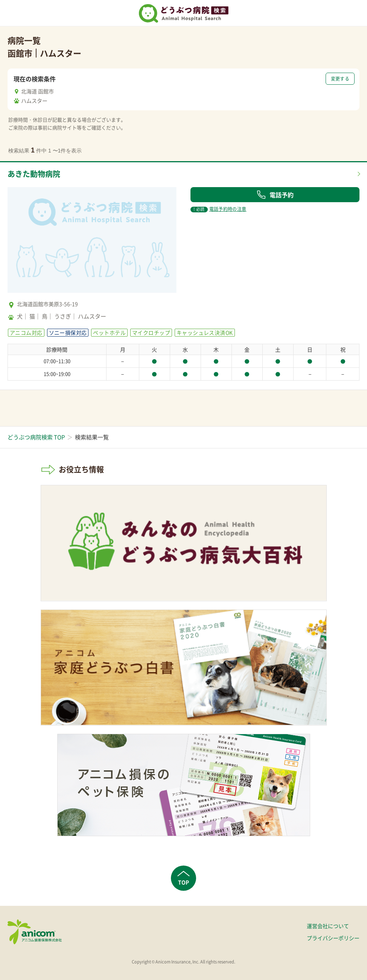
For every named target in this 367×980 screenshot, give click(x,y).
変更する (340, 79)
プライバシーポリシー (333, 938)
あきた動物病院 (34, 174)
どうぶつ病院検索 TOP (36, 437)
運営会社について (328, 926)
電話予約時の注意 (218, 209)
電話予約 (275, 195)
